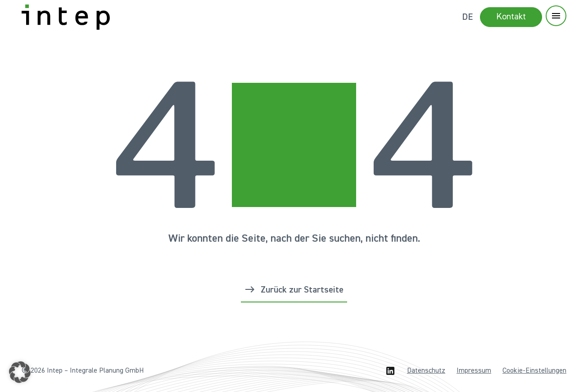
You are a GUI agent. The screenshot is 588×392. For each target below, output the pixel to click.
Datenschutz (426, 371)
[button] (20, 372)
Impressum (474, 371)
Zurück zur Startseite (302, 290)
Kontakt (511, 17)
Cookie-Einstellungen (534, 371)
